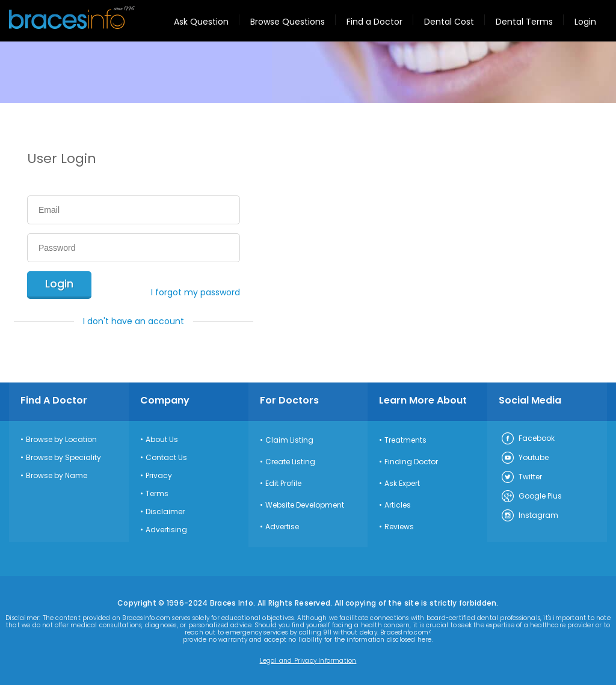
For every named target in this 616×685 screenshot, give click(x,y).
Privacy (159, 476)
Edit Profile (283, 484)
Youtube (525, 458)
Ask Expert (402, 484)
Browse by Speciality (63, 458)
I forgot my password (196, 292)
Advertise (282, 527)
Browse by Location (61, 440)
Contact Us (166, 458)
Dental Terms (524, 22)
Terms (157, 494)
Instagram (529, 516)
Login (585, 22)
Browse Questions (288, 22)
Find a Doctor (374, 22)
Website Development (305, 505)
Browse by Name (57, 476)
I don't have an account (134, 321)
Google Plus (531, 497)
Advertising (166, 530)
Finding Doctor (411, 462)
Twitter (521, 478)
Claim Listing (289, 440)
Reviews (399, 527)
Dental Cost (449, 22)
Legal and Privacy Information (308, 661)
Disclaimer (165, 512)
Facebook (528, 439)
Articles (398, 505)
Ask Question (201, 22)
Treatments (405, 440)
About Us (162, 440)
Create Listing (290, 462)
